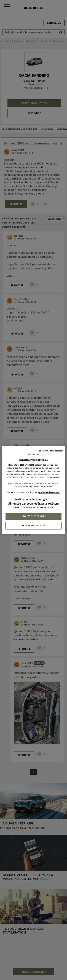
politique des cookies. (49, 492)
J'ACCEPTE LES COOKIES (33, 516)
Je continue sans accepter (51, 451)
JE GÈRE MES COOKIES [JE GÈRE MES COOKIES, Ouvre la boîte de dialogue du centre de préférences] (33, 525)
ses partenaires (27, 465)
